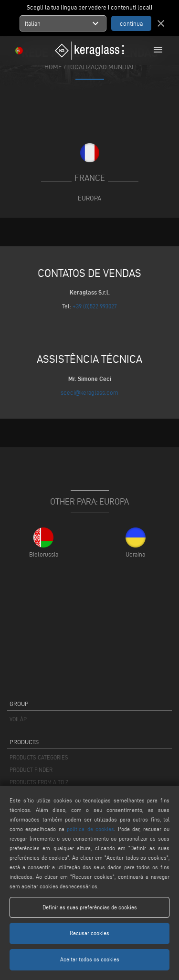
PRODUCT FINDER (31, 770)
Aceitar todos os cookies (90, 959)
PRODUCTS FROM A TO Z (39, 782)
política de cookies (90, 829)
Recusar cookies (89, 933)
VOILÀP (18, 719)
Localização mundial (101, 67)
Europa (89, 198)
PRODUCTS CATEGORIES (39, 757)
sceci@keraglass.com (89, 392)
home (53, 67)
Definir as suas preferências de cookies (90, 907)
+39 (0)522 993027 (95, 306)
